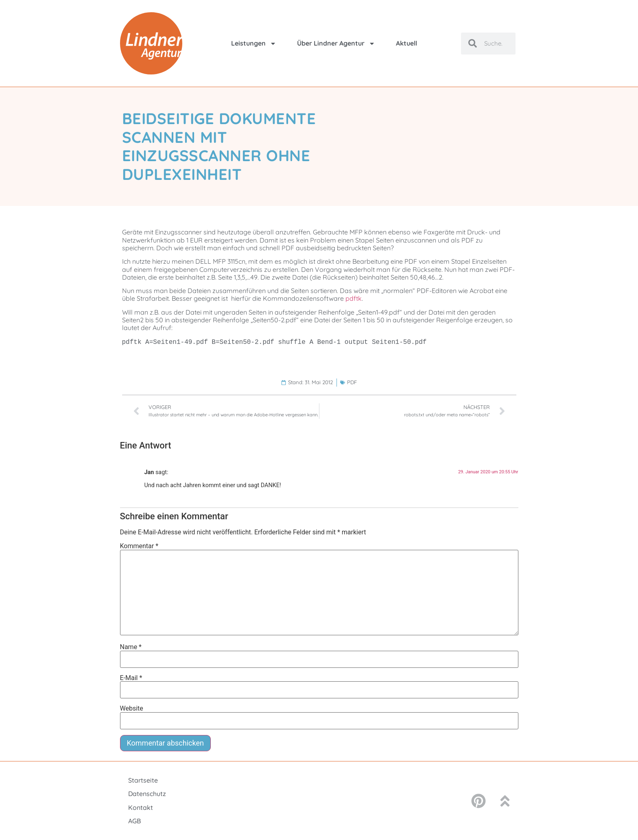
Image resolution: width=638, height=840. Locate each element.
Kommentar (139, 546)
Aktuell (406, 43)
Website (132, 709)
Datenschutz (147, 794)
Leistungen (254, 44)
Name (131, 647)
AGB (134, 821)
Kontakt (141, 807)
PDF (352, 382)
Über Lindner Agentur (336, 44)
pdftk (354, 298)
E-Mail (131, 678)
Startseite (143, 780)
